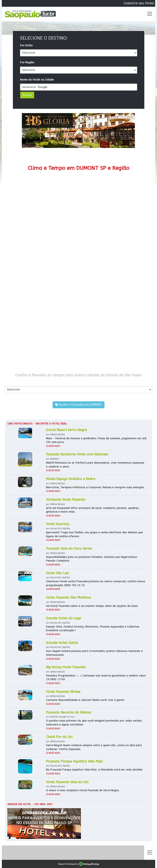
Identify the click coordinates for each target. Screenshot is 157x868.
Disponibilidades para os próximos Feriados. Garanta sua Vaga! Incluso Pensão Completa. (92, 559)
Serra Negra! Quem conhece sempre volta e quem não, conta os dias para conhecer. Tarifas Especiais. (94, 747)
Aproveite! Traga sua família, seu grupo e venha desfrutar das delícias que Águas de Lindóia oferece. (94, 534)
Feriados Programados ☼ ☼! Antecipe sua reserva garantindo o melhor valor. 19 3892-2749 (96, 677)
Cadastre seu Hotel (139, 3)
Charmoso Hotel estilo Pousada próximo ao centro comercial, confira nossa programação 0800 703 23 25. (95, 583)
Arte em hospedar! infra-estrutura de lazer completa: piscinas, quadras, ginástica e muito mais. (93, 510)
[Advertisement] (78, 276)
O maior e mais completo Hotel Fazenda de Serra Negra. (83, 790)
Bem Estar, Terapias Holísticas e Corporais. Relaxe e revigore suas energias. (95, 487)
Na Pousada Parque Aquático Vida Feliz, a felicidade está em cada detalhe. (95, 770)
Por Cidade (12, 382)
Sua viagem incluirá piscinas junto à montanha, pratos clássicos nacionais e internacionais (94, 653)
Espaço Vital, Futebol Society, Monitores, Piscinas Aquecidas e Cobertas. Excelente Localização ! (93, 629)
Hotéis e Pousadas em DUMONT (78, 405)
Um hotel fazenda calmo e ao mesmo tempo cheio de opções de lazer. (92, 606)
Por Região (27, 62)
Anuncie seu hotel (19, 804)
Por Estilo (26, 45)
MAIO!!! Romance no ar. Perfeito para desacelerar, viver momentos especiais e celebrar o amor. (95, 465)
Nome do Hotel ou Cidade (37, 80)
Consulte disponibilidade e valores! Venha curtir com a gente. (85, 700)
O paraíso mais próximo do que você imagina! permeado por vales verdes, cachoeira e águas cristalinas (94, 723)
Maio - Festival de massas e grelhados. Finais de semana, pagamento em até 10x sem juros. (96, 440)
